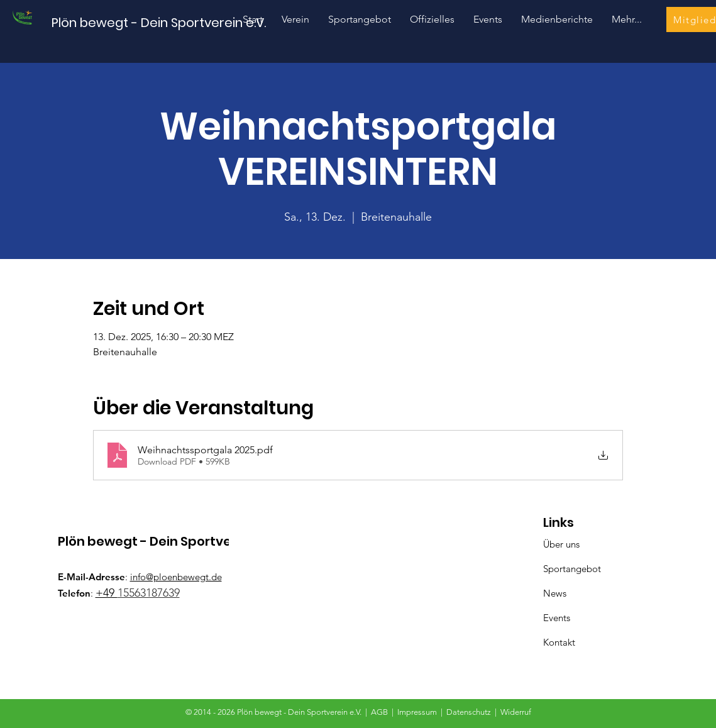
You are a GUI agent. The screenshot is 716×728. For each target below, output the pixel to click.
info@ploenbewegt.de (176, 577)
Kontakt (559, 642)
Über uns (561, 544)
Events (557, 618)
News (555, 593)
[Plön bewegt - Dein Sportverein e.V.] (159, 22)
